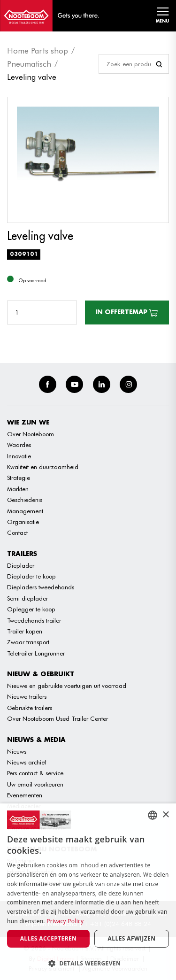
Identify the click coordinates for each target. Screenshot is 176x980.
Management (25, 511)
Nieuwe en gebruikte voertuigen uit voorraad (67, 686)
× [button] (165, 815)
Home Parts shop (38, 51)
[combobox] (153, 815)
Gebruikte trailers (30, 708)
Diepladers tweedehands (41, 587)
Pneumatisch (29, 64)
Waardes (19, 445)
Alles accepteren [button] (49, 938)
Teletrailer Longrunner (36, 653)
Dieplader (21, 565)
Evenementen (25, 795)
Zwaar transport (28, 642)
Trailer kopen (25, 631)
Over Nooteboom (31, 434)
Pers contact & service (35, 773)
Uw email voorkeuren (35, 784)
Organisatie (23, 522)
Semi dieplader (27, 598)
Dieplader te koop (31, 576)
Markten (18, 489)
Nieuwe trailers (27, 696)
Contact (17, 532)
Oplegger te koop (31, 609)
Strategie (19, 478)
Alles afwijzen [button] (132, 938)
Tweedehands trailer (34, 620)
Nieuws (17, 751)
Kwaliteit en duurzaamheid (43, 467)
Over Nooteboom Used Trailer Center (57, 718)
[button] (88, 963)
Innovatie (19, 456)
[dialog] (88, 892)
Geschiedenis (25, 500)
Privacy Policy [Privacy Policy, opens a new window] (65, 921)
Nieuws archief (27, 762)
